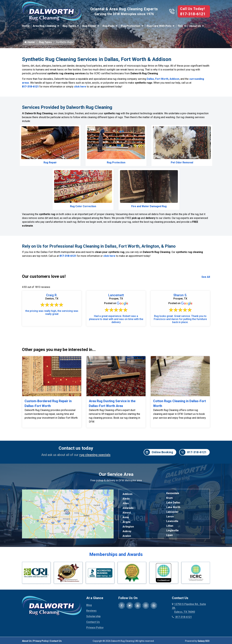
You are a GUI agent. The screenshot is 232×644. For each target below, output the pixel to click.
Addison (174, 79)
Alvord (127, 513)
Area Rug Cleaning (44, 26)
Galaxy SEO (204, 622)
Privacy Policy (95, 608)
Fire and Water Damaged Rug (149, 206)
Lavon (170, 516)
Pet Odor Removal (182, 162)
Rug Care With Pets (159, 26)
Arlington (128, 527)
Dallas (150, 79)
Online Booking (159, 452)
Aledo (126, 499)
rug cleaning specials (95, 455)
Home (26, 26)
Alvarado (128, 508)
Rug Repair (89, 26)
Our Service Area (116, 474)
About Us (195, 26)
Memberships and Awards (116, 554)
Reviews (91, 592)
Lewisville (172, 521)
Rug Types (69, 26)
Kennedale (173, 493)
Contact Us (93, 603)
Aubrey (127, 531)
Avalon (127, 536)
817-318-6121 (193, 14)
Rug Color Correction (83, 206)
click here (80, 87)
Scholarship (93, 597)
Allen (126, 503)
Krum (170, 498)
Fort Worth (162, 79)
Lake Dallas (173, 503)
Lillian (170, 526)
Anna (126, 517)
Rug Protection (131, 26)
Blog (89, 586)
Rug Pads (108, 26)
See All (206, 277)
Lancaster (172, 512)
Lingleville (172, 530)
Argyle (127, 522)
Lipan (170, 535)
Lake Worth (173, 507)
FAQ (180, 26)
